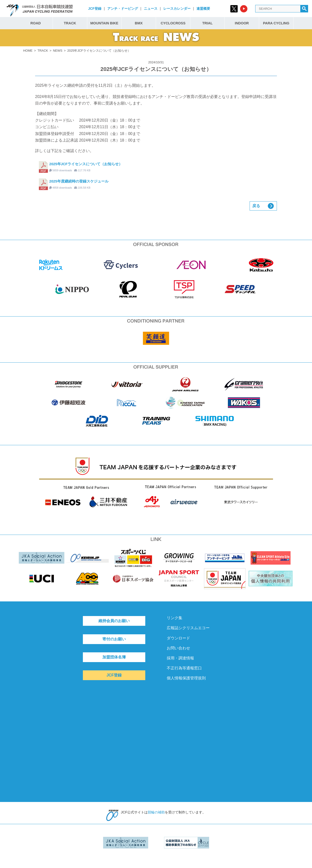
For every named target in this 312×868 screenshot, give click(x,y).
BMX (139, 23)
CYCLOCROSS (173, 23)
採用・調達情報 (180, 658)
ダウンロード (178, 638)
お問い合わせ (178, 648)
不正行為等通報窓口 (184, 668)
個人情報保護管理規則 (186, 678)
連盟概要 (203, 9)
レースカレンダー (177, 9)
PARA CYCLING (276, 23)
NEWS (58, 51)
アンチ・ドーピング (123, 9)
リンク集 (175, 618)
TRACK (70, 23)
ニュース (151, 9)
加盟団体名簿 (114, 657)
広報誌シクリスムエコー (188, 628)
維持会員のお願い (114, 621)
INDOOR (242, 23)
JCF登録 (95, 9)
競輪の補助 (156, 812)
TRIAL (207, 23)
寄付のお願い (114, 639)
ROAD (36, 23)
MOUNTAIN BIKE (104, 23)
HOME (28, 51)
